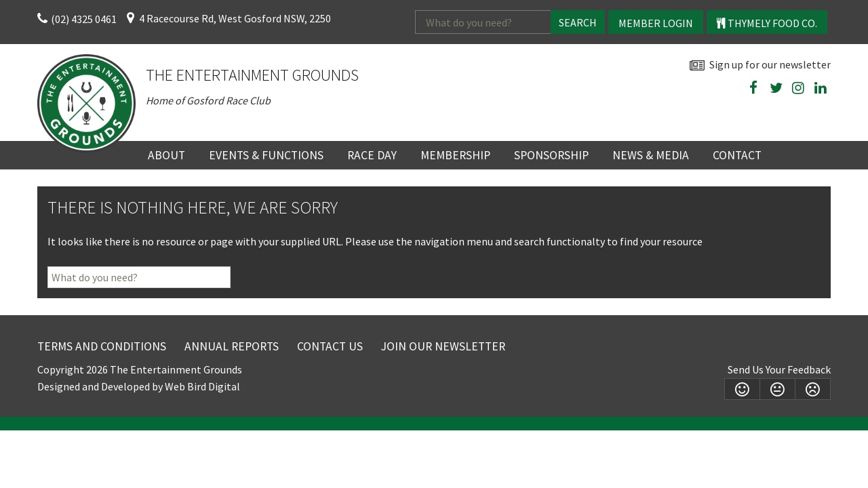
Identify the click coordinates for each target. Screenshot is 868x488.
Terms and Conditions (102, 346)
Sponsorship (551, 155)
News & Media (651, 155)
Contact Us (330, 346)
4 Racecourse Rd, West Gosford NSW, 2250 (235, 18)
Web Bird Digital (202, 386)
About (166, 155)
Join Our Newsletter (443, 346)
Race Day (372, 155)
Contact (737, 155)
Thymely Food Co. (767, 23)
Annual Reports (232, 346)
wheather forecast (824, 120)
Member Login (656, 23)
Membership (455, 155)
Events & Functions (266, 155)
